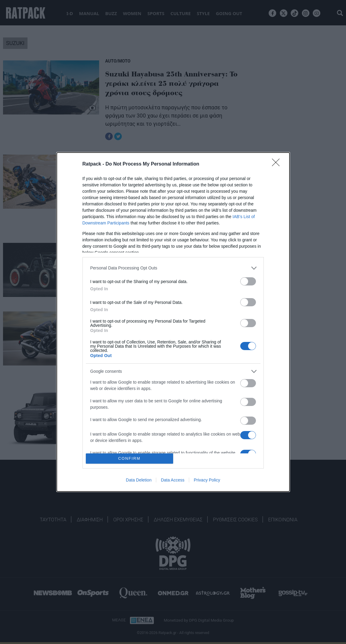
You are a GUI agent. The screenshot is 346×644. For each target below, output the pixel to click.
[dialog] (173, 322)
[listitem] (173, 268)
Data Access (173, 480)
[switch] (248, 281)
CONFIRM (129, 459)
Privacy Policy (207, 480)
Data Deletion (139, 480)
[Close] (278, 164)
